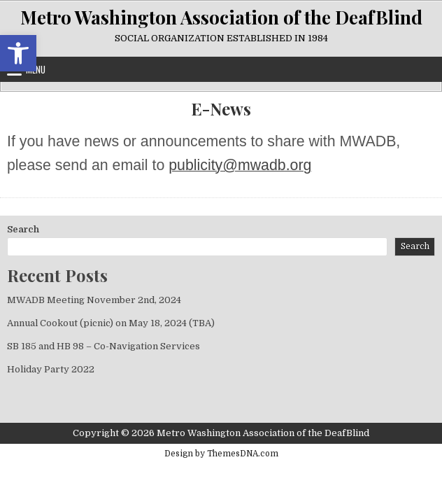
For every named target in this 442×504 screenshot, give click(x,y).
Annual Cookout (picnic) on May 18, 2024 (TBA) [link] (111, 323)
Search (23, 229)
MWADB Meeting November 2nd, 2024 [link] (94, 300)
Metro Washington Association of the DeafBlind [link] (221, 17)
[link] (18, 53)
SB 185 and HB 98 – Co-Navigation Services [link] (104, 346)
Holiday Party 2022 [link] (51, 369)
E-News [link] (221, 109)
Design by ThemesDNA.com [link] (221, 454)
